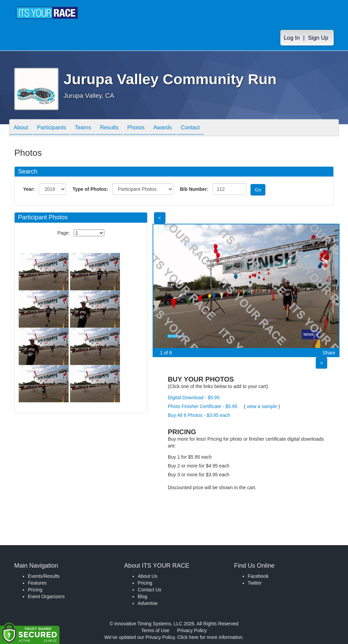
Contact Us (149, 590)
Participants (55, 128)
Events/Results (44, 576)
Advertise (147, 603)
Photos (147, 128)
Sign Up (318, 38)
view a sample (262, 406)
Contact (207, 128)
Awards (177, 128)
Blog (142, 596)
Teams (90, 128)
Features (37, 583)
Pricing (35, 590)
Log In (292, 38)
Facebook (258, 576)
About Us (147, 576)
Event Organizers (46, 596)
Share (329, 353)
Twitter (255, 583)
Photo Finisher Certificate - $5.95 (203, 406)
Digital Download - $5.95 (194, 398)
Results (118, 128)
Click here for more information (210, 637)
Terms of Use (155, 630)
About (22, 128)
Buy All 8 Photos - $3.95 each (199, 415)
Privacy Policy (192, 630)
